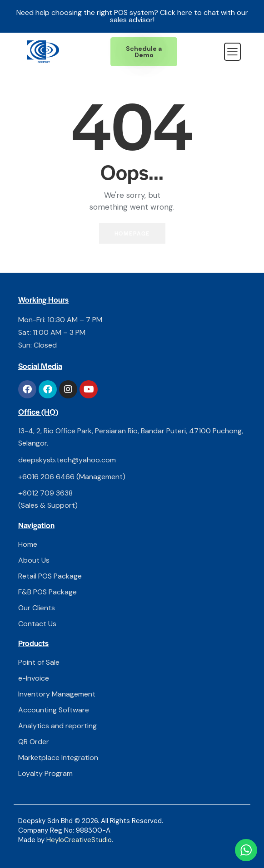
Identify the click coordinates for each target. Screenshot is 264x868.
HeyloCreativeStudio (79, 840)
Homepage (132, 233)
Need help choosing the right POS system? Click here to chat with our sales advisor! (132, 16)
